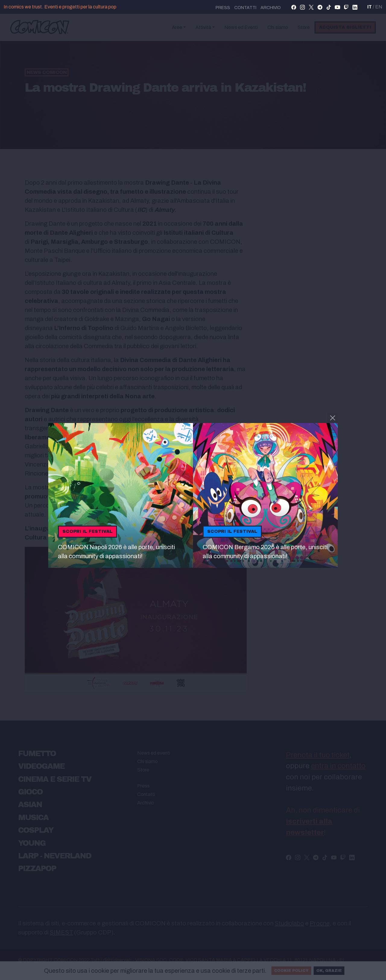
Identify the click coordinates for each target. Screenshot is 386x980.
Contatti (245, 8)
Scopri (87, 531)
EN (379, 7)
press (223, 8)
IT (370, 7)
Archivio (271, 8)
